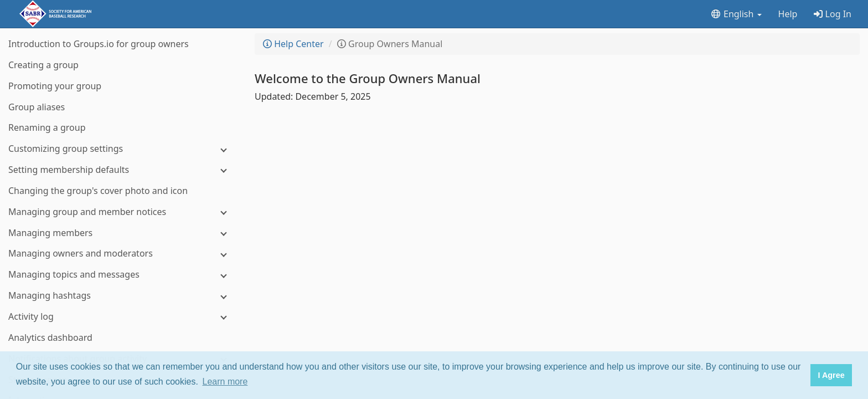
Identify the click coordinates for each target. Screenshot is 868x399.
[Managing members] (122, 233)
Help (788, 14)
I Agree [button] (831, 375)
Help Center (293, 44)
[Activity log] (122, 317)
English (736, 14)
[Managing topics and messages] (122, 275)
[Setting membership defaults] (122, 170)
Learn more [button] (225, 382)
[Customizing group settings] (122, 149)
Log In (833, 14)
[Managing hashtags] (122, 296)
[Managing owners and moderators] (122, 254)
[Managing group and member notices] (122, 212)
